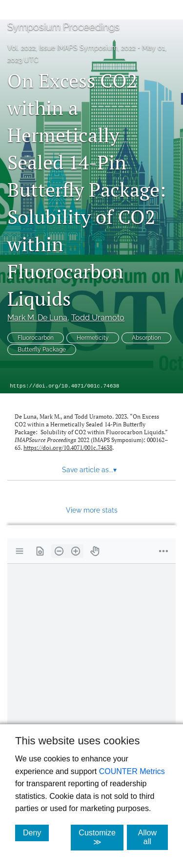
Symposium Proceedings (63, 27)
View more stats (92, 510)
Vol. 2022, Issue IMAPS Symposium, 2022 (71, 48)
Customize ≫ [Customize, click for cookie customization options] (101, 837)
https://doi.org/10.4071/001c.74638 (64, 386)
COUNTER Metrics (132, 771)
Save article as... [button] (89, 470)
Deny (36, 832)
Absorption (146, 338)
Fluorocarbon (36, 338)
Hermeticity (93, 338)
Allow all (153, 837)
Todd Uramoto (98, 318)
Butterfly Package (42, 350)
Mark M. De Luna (37, 318)
